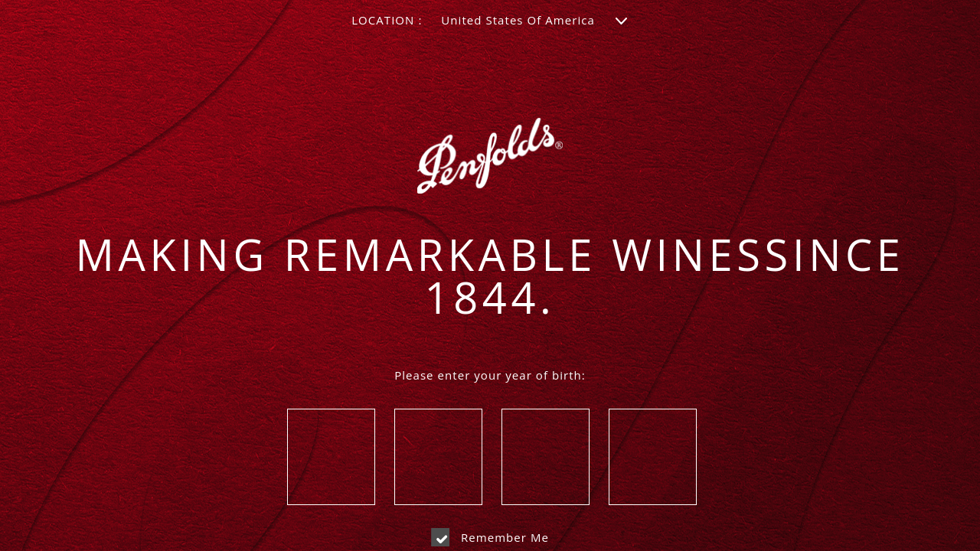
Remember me (490, 537)
